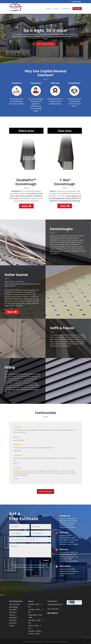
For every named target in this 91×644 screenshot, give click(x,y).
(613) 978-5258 (53, 609)
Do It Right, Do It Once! (45, 30)
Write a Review (46, 491)
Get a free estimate (46, 44)
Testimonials (66, 9)
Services (56, 9)
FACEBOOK (53, 613)
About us (49, 9)
